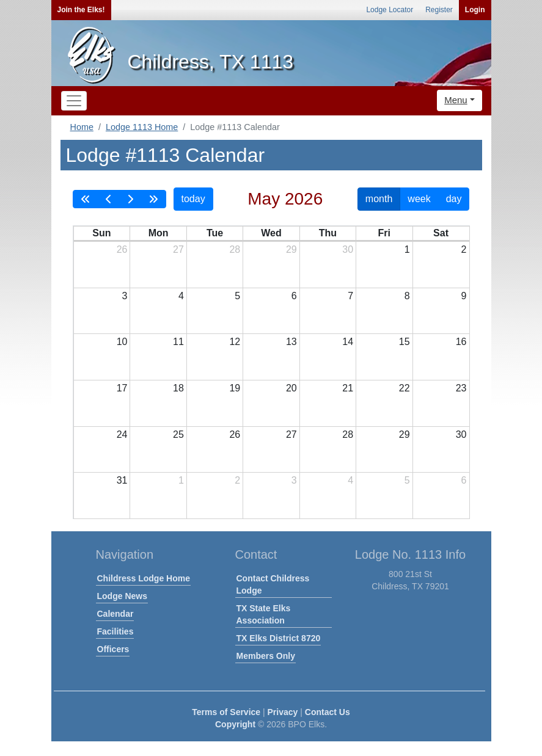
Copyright (235, 724)
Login (475, 10)
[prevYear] (86, 199)
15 (405, 342)
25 (178, 434)
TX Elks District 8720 (279, 638)
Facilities (115, 631)
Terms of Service (226, 712)
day (454, 199)
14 (348, 342)
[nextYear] (153, 199)
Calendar (115, 614)
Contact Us (328, 712)
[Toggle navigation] (74, 101)
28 (235, 249)
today (193, 199)
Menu (456, 100)
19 (235, 388)
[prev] (109, 199)
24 (122, 434)
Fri (384, 233)
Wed (271, 233)
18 (178, 388)
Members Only (266, 656)
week (419, 199)
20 (291, 388)
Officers (113, 649)
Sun (101, 233)
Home (82, 127)
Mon (159, 233)
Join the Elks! (81, 10)
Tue (215, 233)
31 (122, 480)
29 (291, 249)
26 (122, 249)
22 (405, 388)
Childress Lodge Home (144, 578)
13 (291, 342)
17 (122, 388)
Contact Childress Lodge (273, 584)
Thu (328, 233)
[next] (130, 199)
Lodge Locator (390, 10)
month (379, 199)
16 (461, 342)
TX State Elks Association (264, 614)
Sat (441, 233)
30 (348, 249)
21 (348, 388)
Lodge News (122, 596)
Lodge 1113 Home (142, 127)
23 (461, 388)
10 (122, 342)
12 (235, 342)
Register (439, 10)
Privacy (283, 712)
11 (178, 342)
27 (178, 249)
